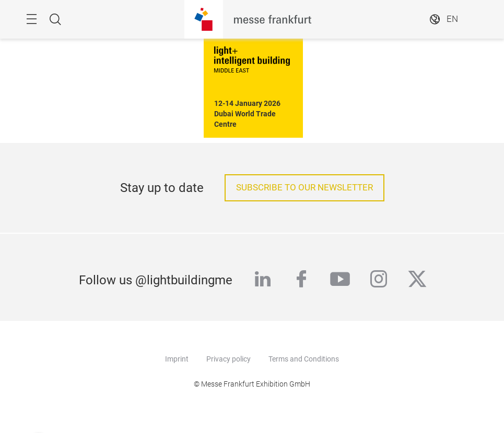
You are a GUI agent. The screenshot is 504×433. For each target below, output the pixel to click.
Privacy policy (228, 359)
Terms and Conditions (304, 359)
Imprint (177, 359)
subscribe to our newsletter (304, 188)
